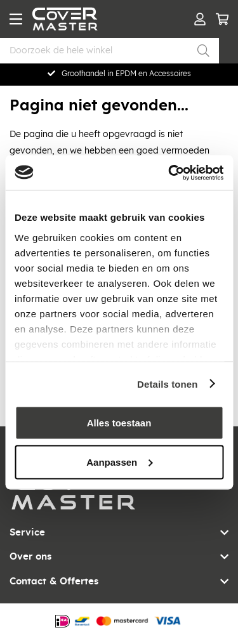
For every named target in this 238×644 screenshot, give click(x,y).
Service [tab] (27, 533)
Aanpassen (119, 462)
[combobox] (109, 51)
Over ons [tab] (30, 557)
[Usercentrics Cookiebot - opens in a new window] (169, 173)
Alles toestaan (119, 423)
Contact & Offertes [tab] (54, 582)
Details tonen (167, 384)
